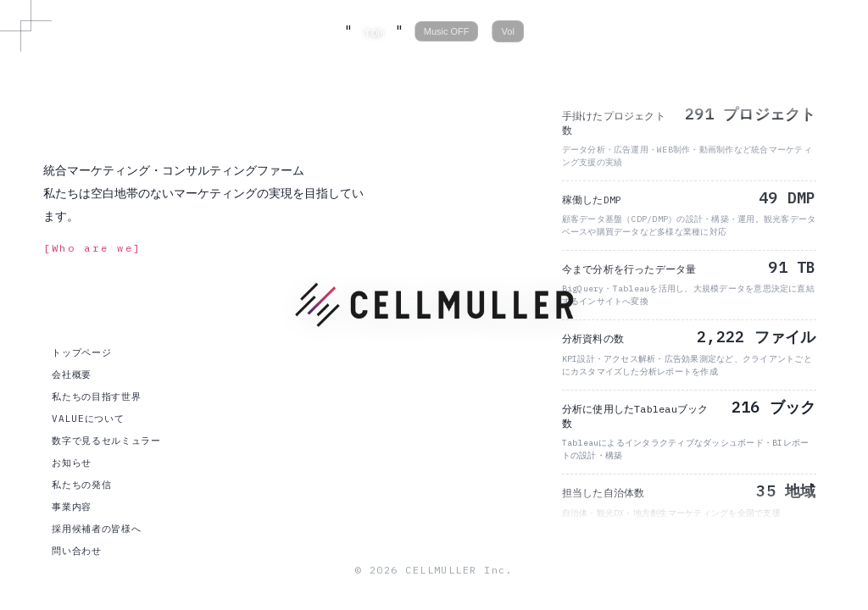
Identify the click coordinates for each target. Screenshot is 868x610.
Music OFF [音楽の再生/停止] (447, 31)
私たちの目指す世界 (96, 396)
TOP (374, 33)
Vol (508, 31)
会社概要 (72, 374)
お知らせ (72, 463)
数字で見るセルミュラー (106, 441)
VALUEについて (88, 419)
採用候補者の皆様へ (96, 529)
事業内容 (72, 507)
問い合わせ (76, 551)
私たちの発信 (81, 485)
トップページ (81, 352)
